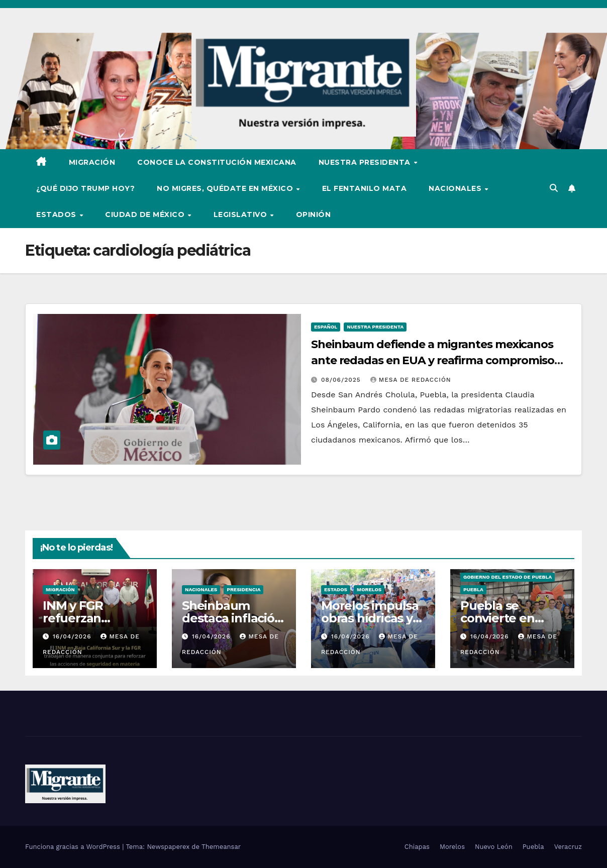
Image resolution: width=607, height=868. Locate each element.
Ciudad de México (146, 214)
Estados (57, 214)
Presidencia (243, 589)
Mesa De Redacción (411, 380)
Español (326, 327)
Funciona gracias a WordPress (74, 847)
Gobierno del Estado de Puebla (508, 577)
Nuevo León (494, 847)
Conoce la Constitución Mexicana (217, 162)
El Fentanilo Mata (365, 188)
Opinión (314, 214)
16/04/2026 (73, 636)
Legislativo (241, 214)
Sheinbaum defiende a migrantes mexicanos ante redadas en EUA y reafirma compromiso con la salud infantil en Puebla (433, 360)
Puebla (473, 589)
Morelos (369, 589)
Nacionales (456, 188)
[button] (554, 188)
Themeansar (221, 847)
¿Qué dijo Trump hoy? (85, 188)
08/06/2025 (342, 380)
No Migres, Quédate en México (226, 188)
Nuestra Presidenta (366, 162)
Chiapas (417, 847)
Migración (92, 162)
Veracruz (568, 847)
